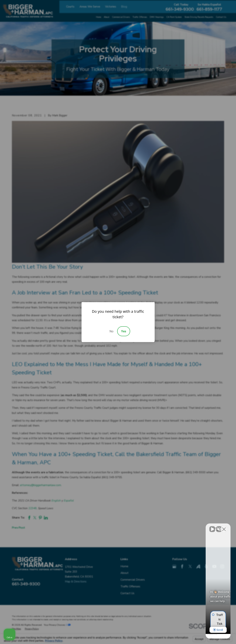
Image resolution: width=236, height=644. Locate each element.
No (112, 331)
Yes (124, 331)
